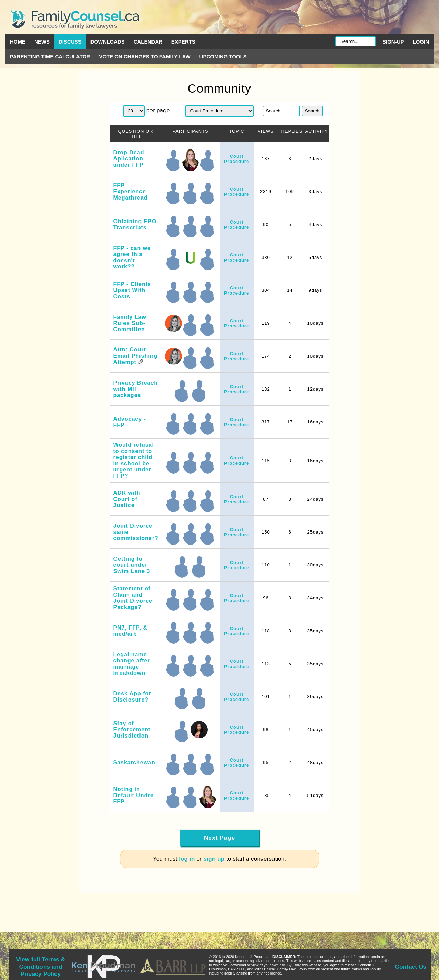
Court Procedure (237, 159)
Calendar (148, 42)
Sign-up (393, 42)
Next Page (219, 838)
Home (18, 42)
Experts (183, 42)
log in (187, 859)
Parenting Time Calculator (50, 56)
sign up (214, 859)
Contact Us (411, 967)
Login (421, 42)
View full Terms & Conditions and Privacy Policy (41, 967)
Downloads (108, 42)
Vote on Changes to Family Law (145, 56)
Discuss (70, 42)
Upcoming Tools (223, 56)
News (42, 42)
